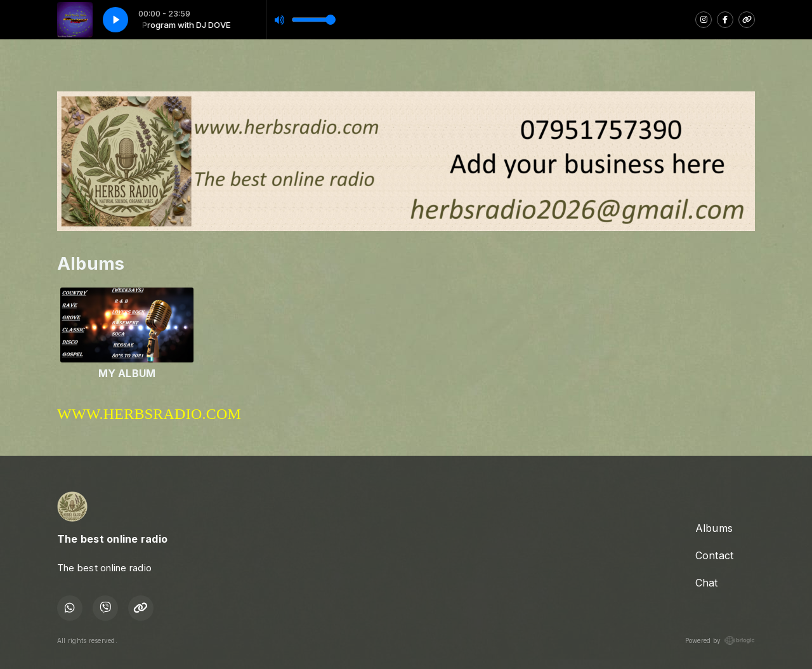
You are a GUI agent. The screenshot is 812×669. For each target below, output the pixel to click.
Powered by (720, 640)
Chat (707, 583)
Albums (714, 528)
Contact (715, 555)
